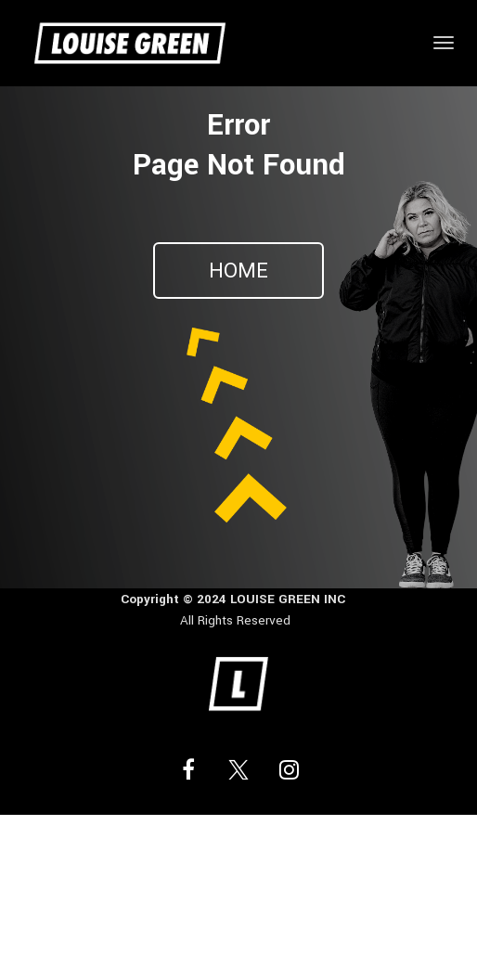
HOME (238, 271)
